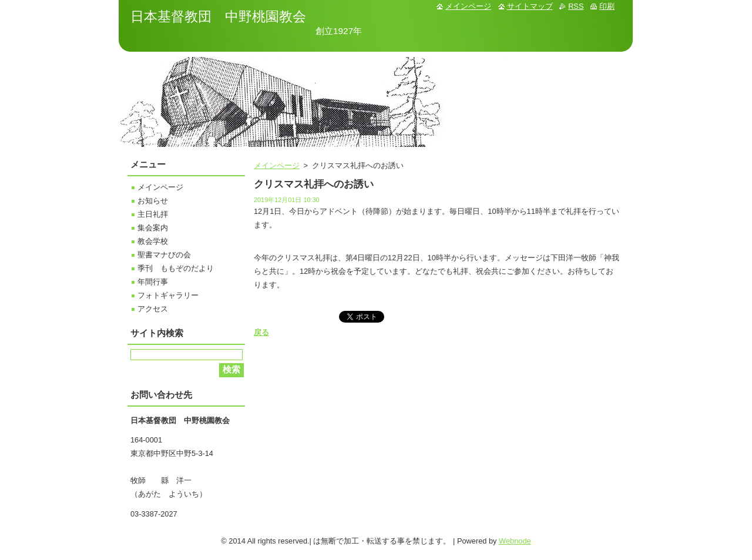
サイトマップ (530, 6)
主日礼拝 (153, 214)
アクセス (153, 309)
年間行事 (153, 282)
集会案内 (153, 228)
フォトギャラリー (168, 295)
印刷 (607, 6)
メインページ (277, 165)
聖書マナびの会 (164, 255)
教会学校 (153, 241)
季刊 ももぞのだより (176, 268)
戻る (261, 332)
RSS (576, 6)
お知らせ (153, 201)
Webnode (515, 541)
